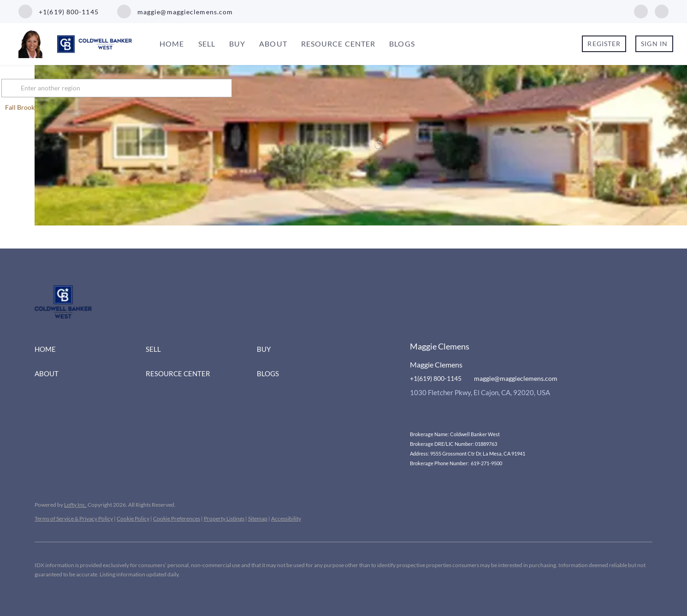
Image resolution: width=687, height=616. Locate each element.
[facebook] (641, 10)
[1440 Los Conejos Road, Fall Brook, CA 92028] (41, 145)
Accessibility (286, 518)
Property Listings (224, 518)
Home (172, 44)
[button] (46, 88)
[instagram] (662, 10)
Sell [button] (207, 44)
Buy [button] (237, 44)
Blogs (402, 44)
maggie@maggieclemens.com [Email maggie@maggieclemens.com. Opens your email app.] (516, 378)
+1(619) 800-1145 (436, 378)
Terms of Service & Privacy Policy (74, 518)
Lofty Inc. (75, 505)
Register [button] (604, 44)
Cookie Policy (133, 518)
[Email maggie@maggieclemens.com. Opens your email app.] (175, 12)
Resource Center (338, 44)
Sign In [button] (654, 44)
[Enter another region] (154, 88)
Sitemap (258, 518)
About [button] (273, 44)
